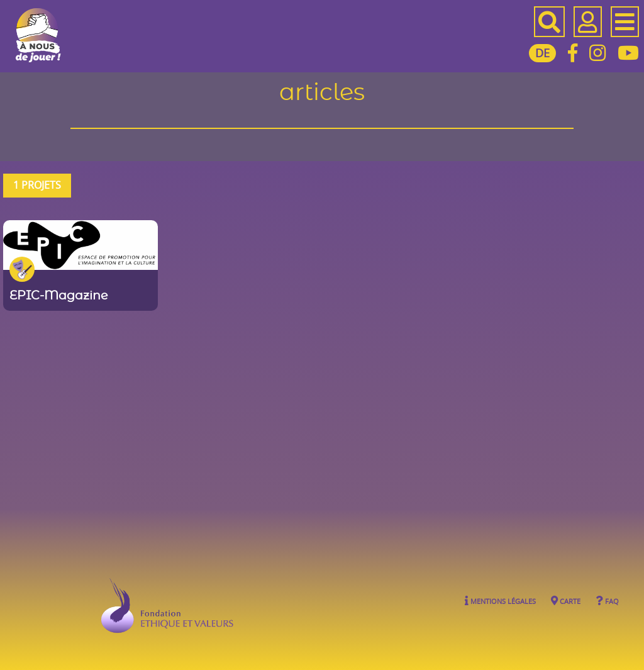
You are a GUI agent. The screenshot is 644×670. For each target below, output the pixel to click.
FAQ (607, 600)
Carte (566, 600)
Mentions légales (500, 600)
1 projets (37, 185)
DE (542, 53)
